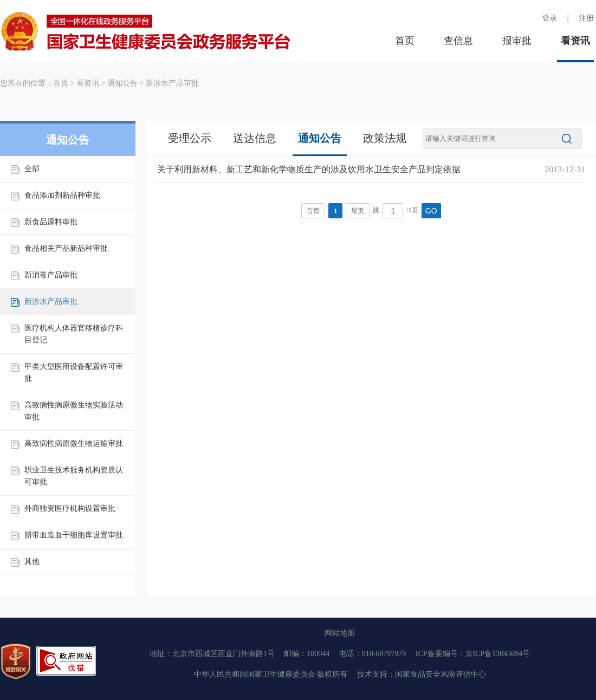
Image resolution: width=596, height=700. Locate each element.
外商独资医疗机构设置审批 (70, 508)
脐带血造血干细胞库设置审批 (74, 535)
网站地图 (340, 633)
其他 (32, 562)
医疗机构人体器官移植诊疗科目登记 (74, 334)
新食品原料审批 (51, 222)
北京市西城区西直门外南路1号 (224, 654)
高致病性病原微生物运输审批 (74, 443)
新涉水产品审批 (172, 83)
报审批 (517, 41)
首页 (405, 41)
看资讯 (575, 41)
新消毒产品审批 (51, 275)
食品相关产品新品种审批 (66, 248)
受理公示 (190, 138)
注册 (586, 18)
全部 (32, 169)
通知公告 (122, 83)
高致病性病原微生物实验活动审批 (74, 411)
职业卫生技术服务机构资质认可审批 (74, 476)
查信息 (458, 41)
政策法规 (385, 138)
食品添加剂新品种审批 (62, 195)
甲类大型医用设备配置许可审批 (74, 372)
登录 (549, 18)
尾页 (358, 211)
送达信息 (255, 138)
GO (431, 211)
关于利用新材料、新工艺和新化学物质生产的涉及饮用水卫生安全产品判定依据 (309, 169)
